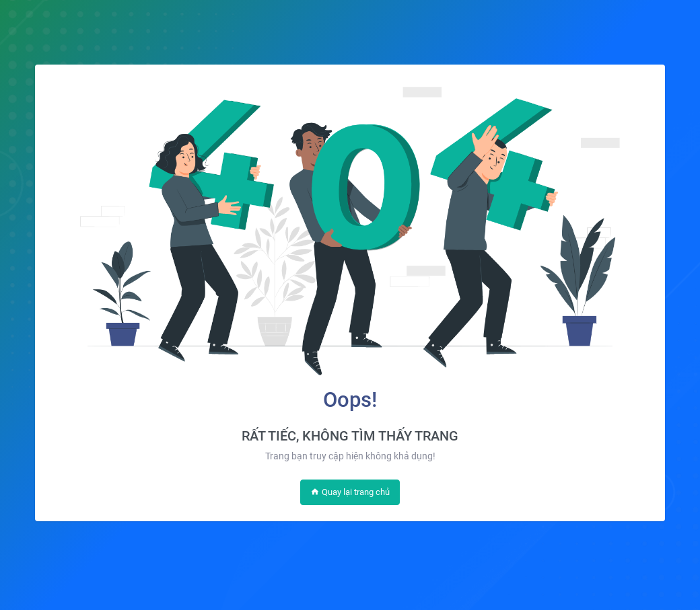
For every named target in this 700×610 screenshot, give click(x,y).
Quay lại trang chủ (350, 492)
